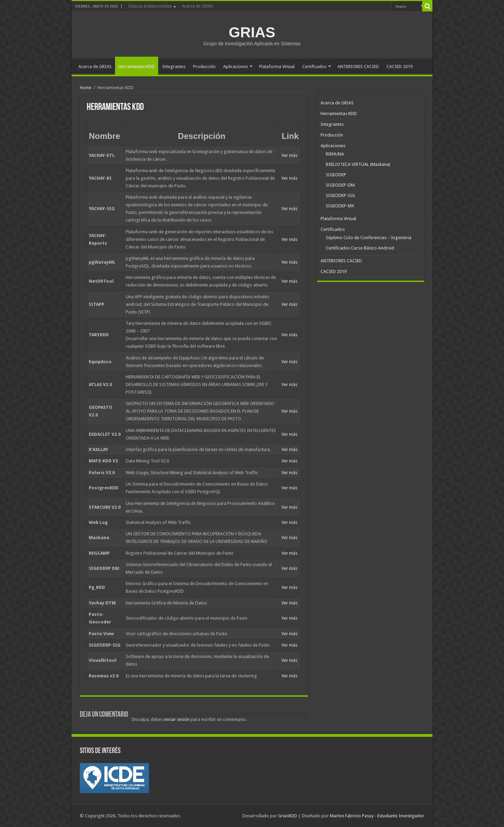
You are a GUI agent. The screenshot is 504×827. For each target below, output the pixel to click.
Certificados (314, 67)
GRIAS (252, 32)
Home (86, 88)
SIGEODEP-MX (340, 206)
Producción (204, 67)
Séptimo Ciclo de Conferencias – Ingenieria (369, 238)
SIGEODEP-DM (340, 185)
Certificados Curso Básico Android (360, 248)
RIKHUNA (335, 154)
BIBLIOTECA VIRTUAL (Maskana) (358, 164)
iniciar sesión (177, 719)
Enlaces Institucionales (150, 6)
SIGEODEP (336, 175)
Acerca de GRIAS (198, 6)
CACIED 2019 (400, 67)
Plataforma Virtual (277, 67)
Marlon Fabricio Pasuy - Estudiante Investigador (377, 816)
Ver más (289, 155)
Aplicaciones (236, 67)
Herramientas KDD (137, 67)
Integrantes (174, 67)
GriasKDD (288, 816)
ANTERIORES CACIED (358, 67)
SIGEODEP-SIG (340, 195)
